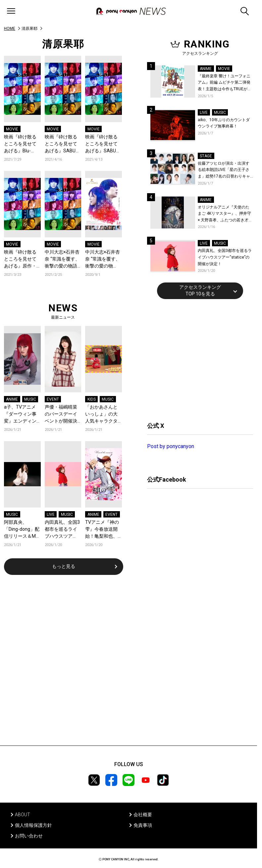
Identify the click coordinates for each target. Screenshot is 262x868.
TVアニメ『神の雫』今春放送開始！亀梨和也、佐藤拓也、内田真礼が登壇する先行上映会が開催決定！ (102, 530)
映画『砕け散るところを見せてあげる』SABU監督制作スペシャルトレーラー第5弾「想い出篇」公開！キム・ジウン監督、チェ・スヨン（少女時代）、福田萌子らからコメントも (103, 144)
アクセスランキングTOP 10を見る (200, 290)
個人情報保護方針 (33, 825)
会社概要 (143, 815)
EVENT (53, 399)
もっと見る (64, 566)
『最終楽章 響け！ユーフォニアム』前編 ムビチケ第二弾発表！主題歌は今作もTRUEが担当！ (225, 83)
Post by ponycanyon (171, 446)
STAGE (206, 156)
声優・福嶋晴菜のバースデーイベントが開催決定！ (61, 414)
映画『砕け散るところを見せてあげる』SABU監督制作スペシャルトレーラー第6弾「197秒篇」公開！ (63, 144)
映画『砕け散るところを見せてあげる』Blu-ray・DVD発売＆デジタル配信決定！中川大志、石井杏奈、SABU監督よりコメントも (22, 144)
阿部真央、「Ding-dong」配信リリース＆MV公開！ (22, 530)
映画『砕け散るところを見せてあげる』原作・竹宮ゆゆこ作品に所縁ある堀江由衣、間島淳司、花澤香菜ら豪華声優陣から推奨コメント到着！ (20, 259)
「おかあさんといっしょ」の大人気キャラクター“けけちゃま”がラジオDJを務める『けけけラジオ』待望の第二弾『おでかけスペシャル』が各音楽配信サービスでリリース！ (103, 414)
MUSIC (30, 399)
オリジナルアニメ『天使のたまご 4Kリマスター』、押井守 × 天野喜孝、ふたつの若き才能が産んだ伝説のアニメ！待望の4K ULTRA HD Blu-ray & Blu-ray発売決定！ (225, 214)
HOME (10, 29)
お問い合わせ (29, 836)
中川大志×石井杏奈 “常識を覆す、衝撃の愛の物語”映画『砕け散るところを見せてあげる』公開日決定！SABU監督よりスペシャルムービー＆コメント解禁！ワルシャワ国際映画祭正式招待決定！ (103, 259)
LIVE (51, 514)
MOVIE (12, 129)
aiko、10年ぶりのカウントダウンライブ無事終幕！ (224, 123)
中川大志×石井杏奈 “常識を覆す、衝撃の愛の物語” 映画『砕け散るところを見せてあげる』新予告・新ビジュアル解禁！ (62, 259)
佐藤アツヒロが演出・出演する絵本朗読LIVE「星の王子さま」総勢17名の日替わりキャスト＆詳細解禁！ (224, 170)
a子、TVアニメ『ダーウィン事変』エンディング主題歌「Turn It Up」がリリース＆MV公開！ (22, 414)
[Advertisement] (197, 359)
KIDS (92, 399)
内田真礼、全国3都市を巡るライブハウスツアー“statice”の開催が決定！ (63, 530)
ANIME (12, 399)
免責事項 (143, 825)
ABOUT (23, 815)
